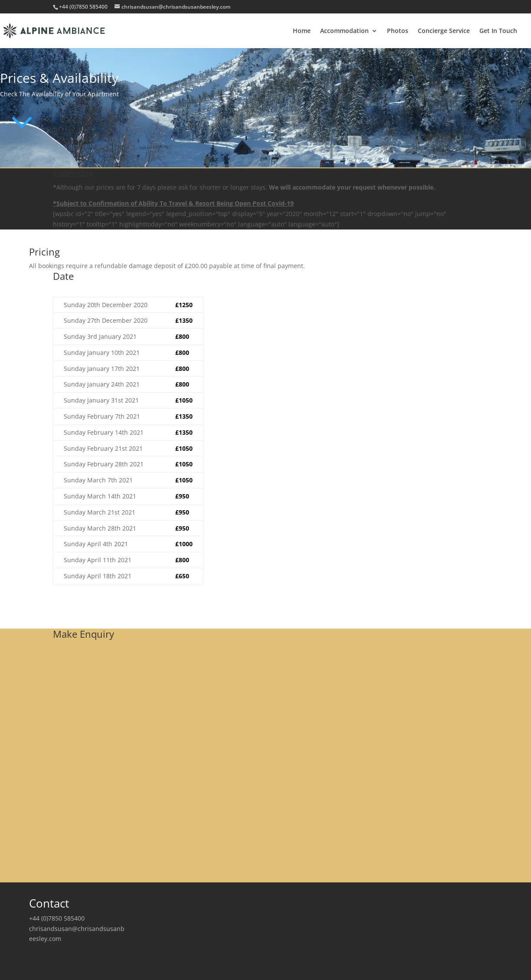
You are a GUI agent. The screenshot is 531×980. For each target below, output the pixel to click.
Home (302, 31)
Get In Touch (498, 31)
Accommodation (344, 31)
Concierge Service (444, 31)
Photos (398, 31)
